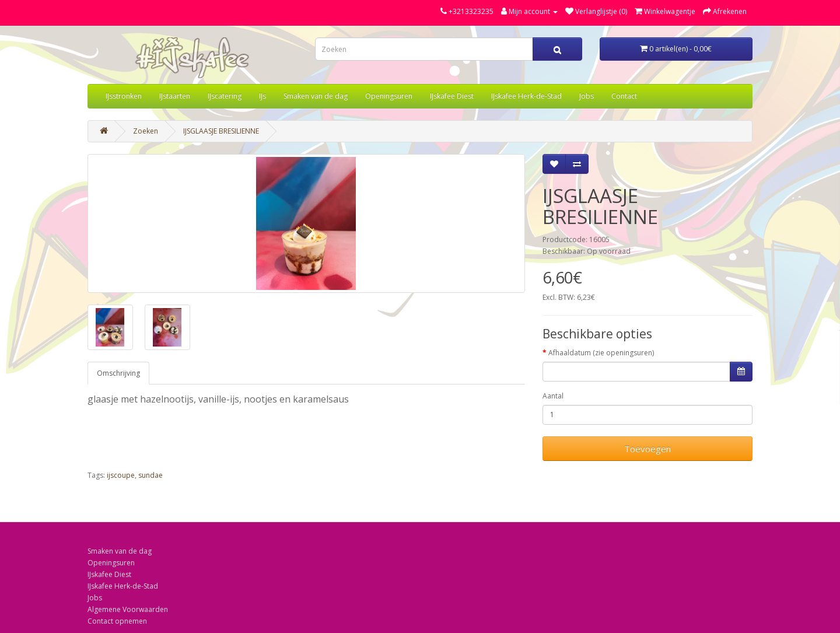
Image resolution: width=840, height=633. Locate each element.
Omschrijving (118, 373)
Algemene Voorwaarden (128, 609)
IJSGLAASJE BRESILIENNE (221, 131)
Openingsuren (389, 96)
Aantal (553, 396)
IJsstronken (124, 96)
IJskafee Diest (452, 96)
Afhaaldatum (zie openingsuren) (601, 353)
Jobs (587, 96)
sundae (150, 475)
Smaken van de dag (316, 96)
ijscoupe (121, 475)
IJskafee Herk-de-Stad (526, 96)
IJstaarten (175, 96)
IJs (262, 96)
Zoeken (146, 131)
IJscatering (225, 96)
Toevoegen (647, 449)
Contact (624, 96)
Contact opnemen (117, 621)
